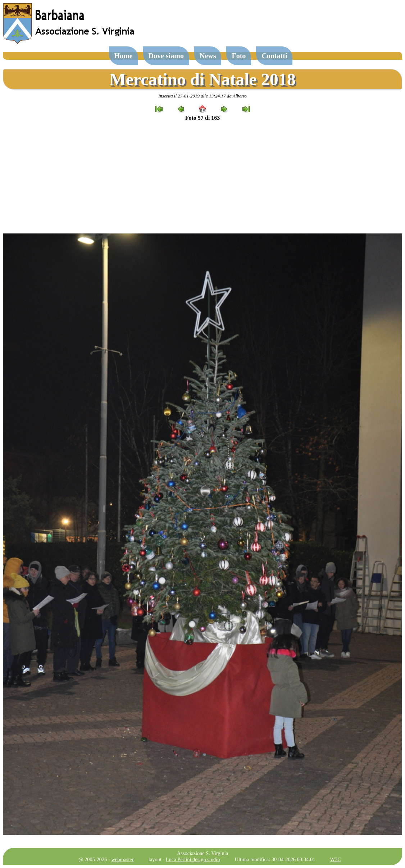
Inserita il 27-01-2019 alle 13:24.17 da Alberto (202, 96)
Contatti (274, 56)
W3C (335, 859)
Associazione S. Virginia (202, 853)
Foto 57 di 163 (202, 118)
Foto (239, 56)
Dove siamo (166, 56)
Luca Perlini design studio (193, 859)
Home (124, 56)
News (208, 56)
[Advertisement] (202, 177)
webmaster (122, 859)
